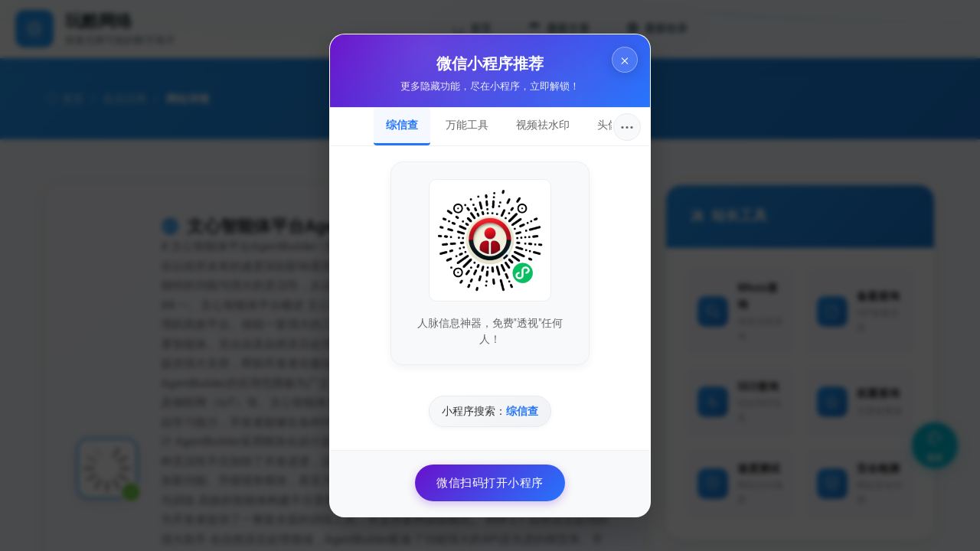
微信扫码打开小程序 (490, 483)
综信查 (402, 125)
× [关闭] (625, 60)
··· (627, 127)
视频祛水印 (543, 125)
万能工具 (467, 125)
